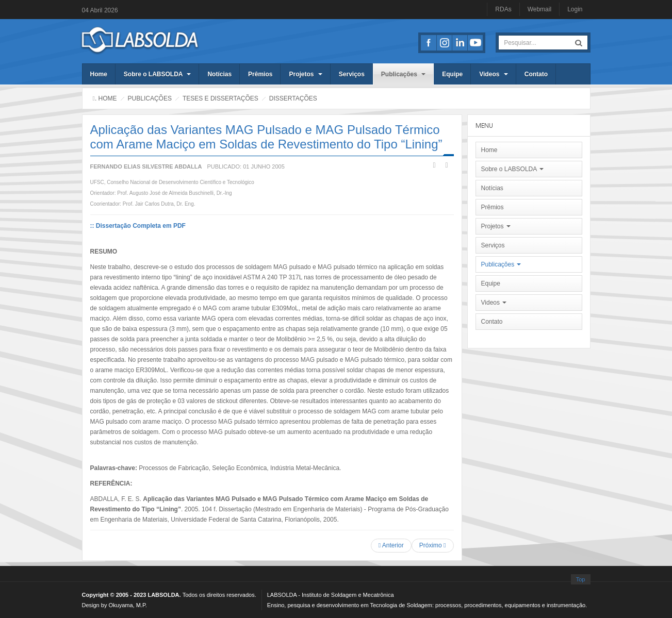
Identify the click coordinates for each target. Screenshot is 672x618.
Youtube (475, 43)
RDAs (503, 9)
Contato (536, 74)
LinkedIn (460, 43)
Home (99, 74)
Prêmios (260, 74)
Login (575, 9)
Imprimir (434, 165)
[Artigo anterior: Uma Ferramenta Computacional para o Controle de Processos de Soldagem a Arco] (391, 546)
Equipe (452, 74)
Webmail (539, 9)
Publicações (403, 74)
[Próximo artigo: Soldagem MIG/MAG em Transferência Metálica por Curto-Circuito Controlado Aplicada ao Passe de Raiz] (433, 546)
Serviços (352, 74)
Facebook (429, 43)
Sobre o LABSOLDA (158, 74)
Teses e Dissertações (220, 98)
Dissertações (293, 98)
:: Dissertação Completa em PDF (138, 226)
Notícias (219, 74)
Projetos (305, 74)
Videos (493, 74)
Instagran (444, 43)
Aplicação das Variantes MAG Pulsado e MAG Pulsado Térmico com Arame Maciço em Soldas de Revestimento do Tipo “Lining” (266, 137)
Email (447, 165)
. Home (106, 98)
